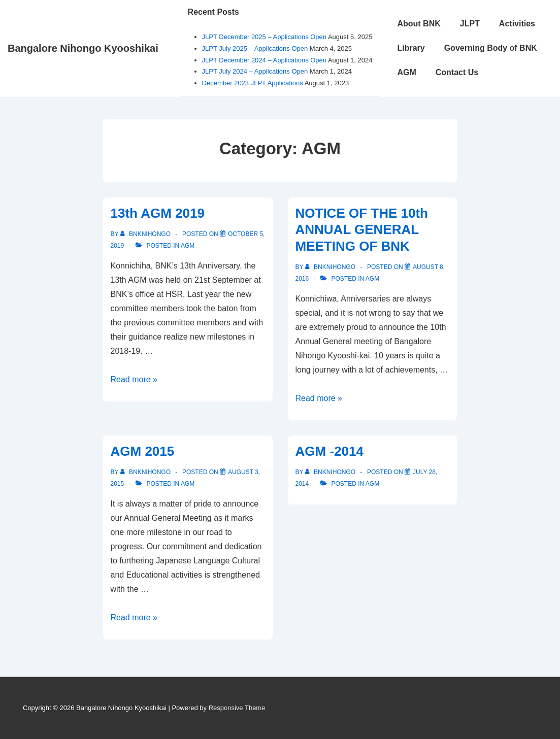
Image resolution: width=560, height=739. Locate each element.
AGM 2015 (143, 451)
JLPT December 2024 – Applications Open (264, 60)
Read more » (134, 379)
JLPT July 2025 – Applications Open (255, 48)
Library (411, 48)
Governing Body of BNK (491, 48)
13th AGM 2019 (158, 213)
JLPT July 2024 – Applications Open (255, 71)
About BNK (419, 24)
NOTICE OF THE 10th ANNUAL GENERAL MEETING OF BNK (362, 230)
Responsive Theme (237, 708)
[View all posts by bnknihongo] (146, 234)
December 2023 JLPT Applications (253, 83)
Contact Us (457, 72)
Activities (517, 24)
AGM (406, 72)
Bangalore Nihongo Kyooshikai (83, 48)
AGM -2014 (330, 451)
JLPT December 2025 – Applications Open (264, 37)
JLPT (470, 24)
